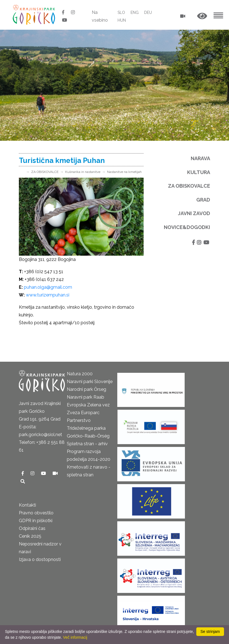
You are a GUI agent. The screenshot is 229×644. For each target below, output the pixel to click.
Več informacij (75, 637)
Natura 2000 (80, 374)
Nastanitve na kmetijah (124, 172)
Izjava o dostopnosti (40, 559)
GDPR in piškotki (36, 521)
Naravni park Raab (86, 397)
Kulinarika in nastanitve (83, 172)
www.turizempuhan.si (48, 295)
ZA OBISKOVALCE (45, 172)
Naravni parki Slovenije (90, 382)
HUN (122, 20)
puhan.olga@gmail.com (48, 287)
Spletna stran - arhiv (87, 444)
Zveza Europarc (83, 413)
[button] (202, 16)
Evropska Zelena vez (88, 405)
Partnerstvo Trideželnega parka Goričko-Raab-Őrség (88, 428)
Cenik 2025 (30, 536)
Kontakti (27, 505)
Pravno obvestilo (36, 513)
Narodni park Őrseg (86, 389)
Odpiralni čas (32, 528)
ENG (135, 12)
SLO (121, 12)
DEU (148, 12)
